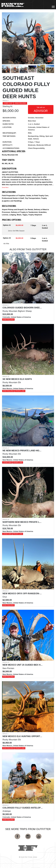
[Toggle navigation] (53, 7)
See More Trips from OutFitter (28, 829)
